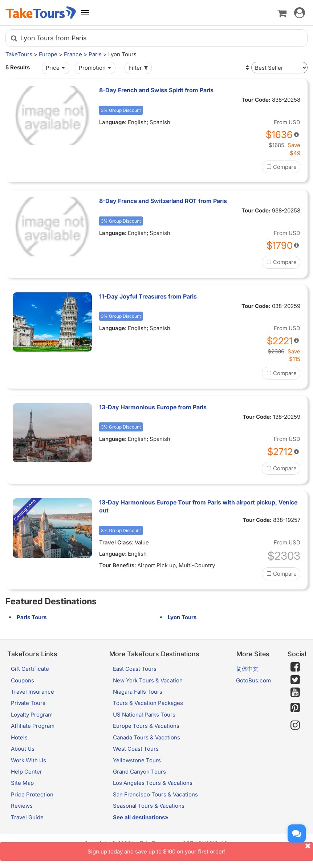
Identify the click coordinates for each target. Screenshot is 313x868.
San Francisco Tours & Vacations (155, 794)
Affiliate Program (33, 726)
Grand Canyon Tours (139, 772)
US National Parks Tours (144, 715)
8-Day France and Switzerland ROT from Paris (163, 201)
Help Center (27, 772)
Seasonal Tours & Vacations (149, 806)
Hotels (19, 737)
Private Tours (28, 703)
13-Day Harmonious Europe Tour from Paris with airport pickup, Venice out (198, 506)
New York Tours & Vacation (148, 680)
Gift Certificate (30, 669)
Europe (48, 54)
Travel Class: (116, 542)
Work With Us (29, 760)
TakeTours (19, 54)
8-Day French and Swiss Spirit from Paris (156, 90)
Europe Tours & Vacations (146, 726)
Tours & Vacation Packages (148, 703)
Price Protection (32, 794)
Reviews (22, 806)
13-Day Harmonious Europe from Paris (153, 407)
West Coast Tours (136, 749)
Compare (281, 167)
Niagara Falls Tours (138, 692)
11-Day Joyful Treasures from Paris (148, 296)
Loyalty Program (32, 715)
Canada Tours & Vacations (147, 737)
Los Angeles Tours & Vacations (153, 783)
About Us (23, 749)
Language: (113, 122)
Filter (139, 68)
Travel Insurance (32, 692)
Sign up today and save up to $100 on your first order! (200, 849)
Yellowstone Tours (137, 760)
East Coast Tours (135, 669)
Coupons (23, 680)
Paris (95, 54)
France (73, 54)
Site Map (22, 783)
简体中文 (247, 669)
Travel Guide (27, 817)
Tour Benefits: (118, 565)
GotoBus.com (253, 680)
